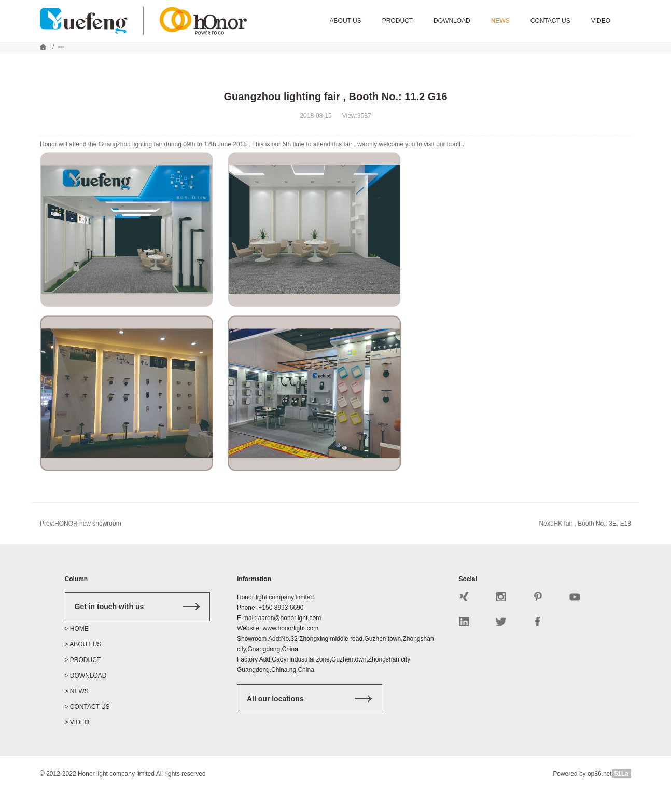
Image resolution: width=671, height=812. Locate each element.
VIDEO (601, 21)
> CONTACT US (87, 727)
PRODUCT (397, 21)
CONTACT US (550, 21)
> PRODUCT (83, 681)
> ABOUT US (83, 665)
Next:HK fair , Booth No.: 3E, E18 (585, 544)
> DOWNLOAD (86, 696)
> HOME (77, 650)
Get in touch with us (137, 627)
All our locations (310, 720)
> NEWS (77, 712)
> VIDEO (77, 743)
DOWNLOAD (452, 21)
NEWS (500, 21)
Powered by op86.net (582, 794)
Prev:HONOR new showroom (81, 544)
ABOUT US (346, 21)
